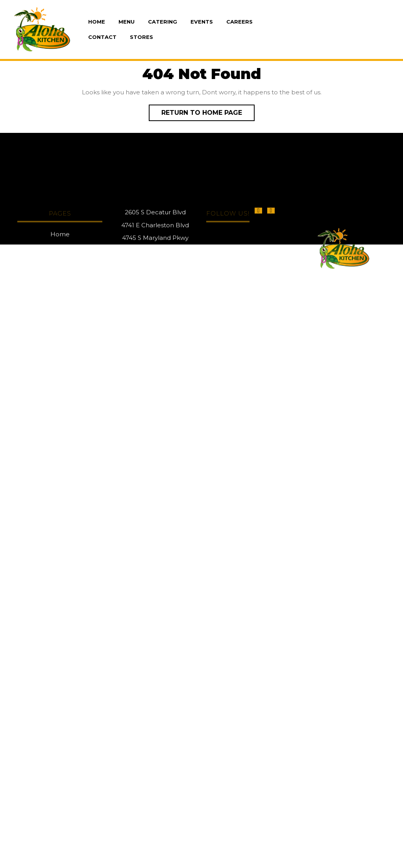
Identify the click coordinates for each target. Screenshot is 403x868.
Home (97, 22)
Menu (127, 22)
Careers (239, 22)
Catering (163, 22)
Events (202, 22)
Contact (102, 37)
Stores (141, 37)
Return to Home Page (208, 110)
